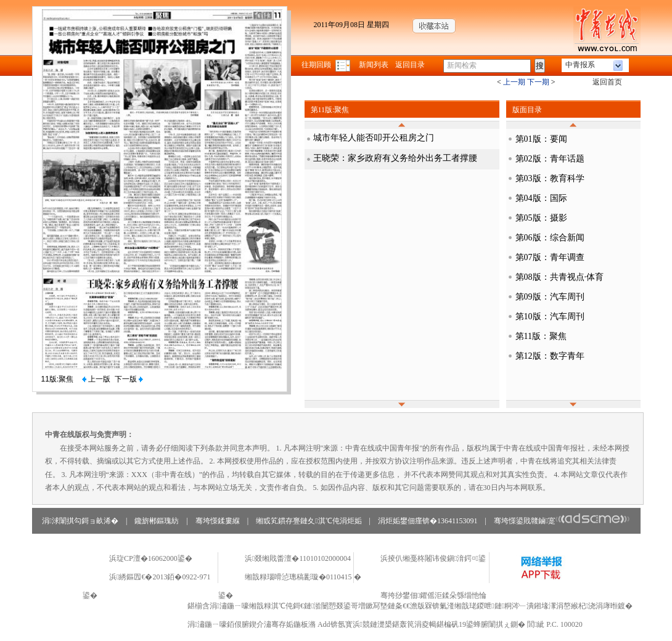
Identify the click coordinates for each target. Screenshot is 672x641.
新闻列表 (374, 65)
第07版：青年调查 (550, 257)
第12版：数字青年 (550, 356)
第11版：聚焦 (541, 336)
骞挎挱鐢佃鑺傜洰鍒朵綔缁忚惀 (433, 595)
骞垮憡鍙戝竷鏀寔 (562, 521)
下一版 (129, 379)
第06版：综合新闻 (550, 238)
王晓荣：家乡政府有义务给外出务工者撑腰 (395, 158)
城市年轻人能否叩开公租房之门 (374, 138)
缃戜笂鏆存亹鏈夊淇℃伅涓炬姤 (309, 521)
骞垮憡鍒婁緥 (218, 521)
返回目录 (410, 65)
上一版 (96, 379)
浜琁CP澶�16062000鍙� (151, 558)
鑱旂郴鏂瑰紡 (157, 521)
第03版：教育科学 (550, 178)
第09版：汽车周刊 (550, 297)
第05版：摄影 (541, 218)
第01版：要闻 (541, 139)
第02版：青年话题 (550, 159)
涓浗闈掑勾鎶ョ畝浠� (80, 521)
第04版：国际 (541, 198)
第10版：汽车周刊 (550, 316)
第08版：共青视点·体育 (560, 277)
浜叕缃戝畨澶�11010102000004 (298, 558)
